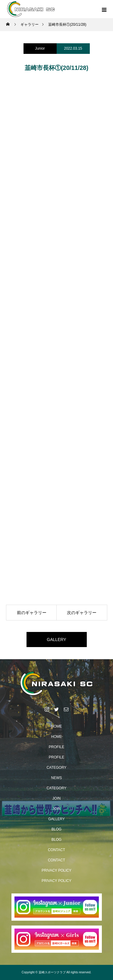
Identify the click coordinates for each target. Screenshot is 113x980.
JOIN (56, 798)
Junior (40, 48)
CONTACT (56, 850)
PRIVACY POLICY (56, 870)
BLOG (56, 829)
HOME (57, 726)
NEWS (57, 778)
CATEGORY (56, 768)
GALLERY (56, 640)
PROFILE (56, 747)
